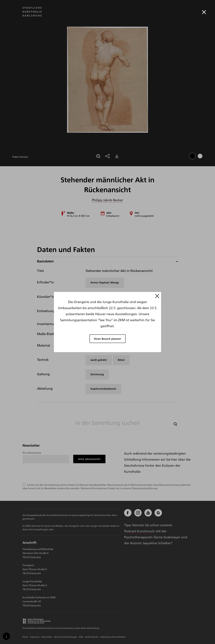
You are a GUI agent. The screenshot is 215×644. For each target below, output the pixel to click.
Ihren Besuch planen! (108, 339)
